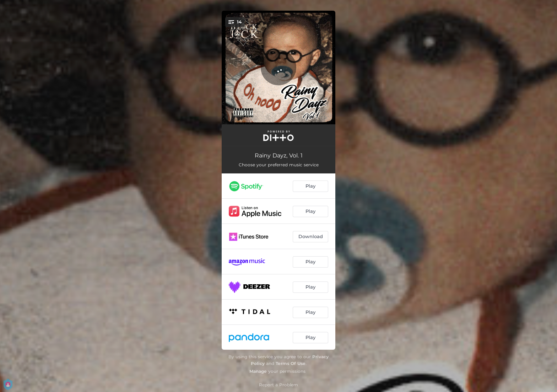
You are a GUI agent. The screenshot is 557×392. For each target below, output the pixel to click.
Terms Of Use (291, 363)
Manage (258, 371)
